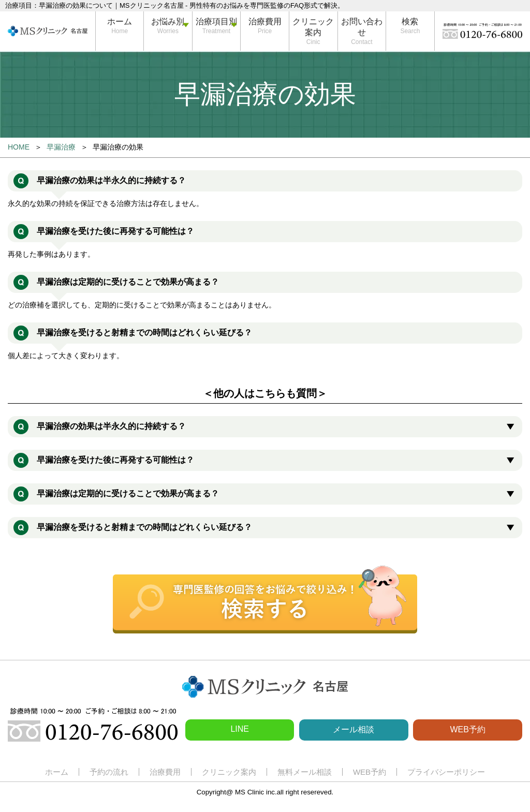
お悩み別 (168, 21)
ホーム (120, 21)
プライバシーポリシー (446, 772)
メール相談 (354, 729)
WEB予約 (467, 729)
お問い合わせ (362, 27)
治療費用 (265, 21)
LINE (240, 729)
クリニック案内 (313, 27)
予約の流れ (109, 772)
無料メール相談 (305, 772)
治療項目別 (216, 21)
